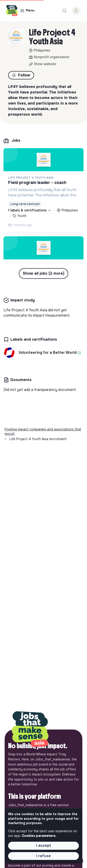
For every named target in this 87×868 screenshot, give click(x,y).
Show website (45, 64)
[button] (21, 75)
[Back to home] (30, 730)
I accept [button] (44, 845)
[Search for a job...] (64, 11)
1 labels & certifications (30, 210)
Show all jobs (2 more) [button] (43, 273)
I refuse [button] (43, 856)
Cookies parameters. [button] (39, 836)
